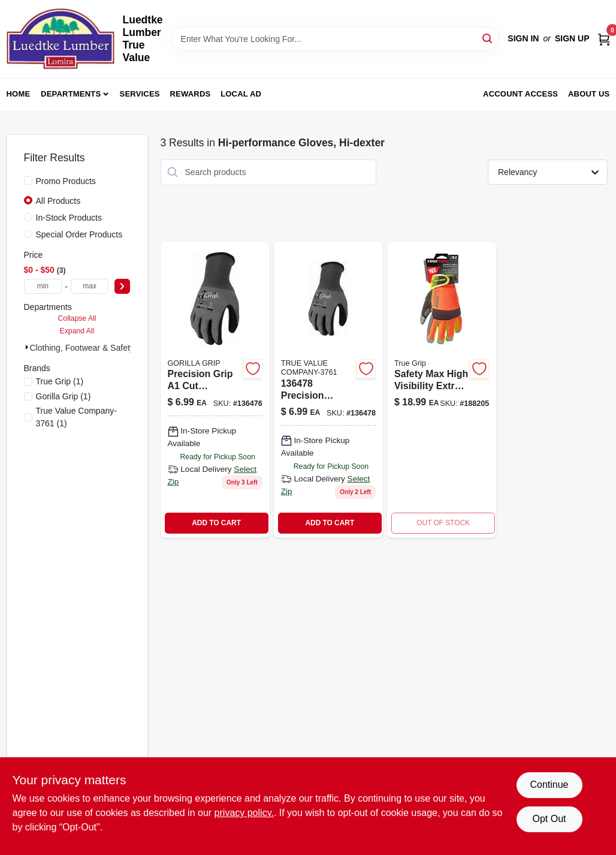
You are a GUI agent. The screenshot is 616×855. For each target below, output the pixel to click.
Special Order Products (79, 234)
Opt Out (549, 819)
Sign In (523, 38)
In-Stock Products (69, 218)
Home (19, 94)
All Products (58, 201)
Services (140, 94)
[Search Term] (336, 39)
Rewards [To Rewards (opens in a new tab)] (191, 94)
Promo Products (66, 181)
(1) (60, 381)
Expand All (77, 331)
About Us (589, 94)
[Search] (488, 38)
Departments (71, 94)
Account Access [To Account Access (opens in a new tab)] (520, 94)
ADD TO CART (216, 523)
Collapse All (77, 318)
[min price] (43, 286)
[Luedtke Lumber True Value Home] (61, 39)
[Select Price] (122, 286)
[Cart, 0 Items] (604, 39)
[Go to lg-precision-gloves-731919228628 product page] (215, 390)
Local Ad (241, 94)
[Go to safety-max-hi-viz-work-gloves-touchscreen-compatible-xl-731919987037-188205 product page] (442, 390)
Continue (549, 785)
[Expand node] (27, 347)
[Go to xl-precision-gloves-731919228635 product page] (328, 390)
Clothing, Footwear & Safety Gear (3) (99, 348)
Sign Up (572, 38)
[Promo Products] (28, 180)
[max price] (90, 286)
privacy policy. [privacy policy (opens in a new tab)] (244, 813)
